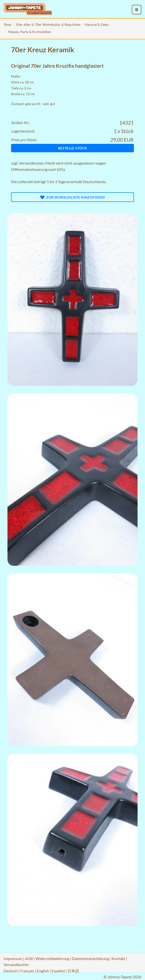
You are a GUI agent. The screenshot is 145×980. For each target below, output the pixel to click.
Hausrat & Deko (97, 24)
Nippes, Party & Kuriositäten (30, 32)
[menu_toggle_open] (137, 10)
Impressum (13, 958)
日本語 (73, 971)
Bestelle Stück (73, 148)
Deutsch (11, 971)
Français (27, 971)
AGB (29, 958)
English (43, 971)
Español (58, 971)
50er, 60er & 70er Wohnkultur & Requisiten (48, 24)
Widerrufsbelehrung (52, 958)
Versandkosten (31, 163)
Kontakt (118, 958)
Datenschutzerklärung (90, 958)
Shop (8, 24)
